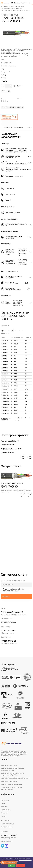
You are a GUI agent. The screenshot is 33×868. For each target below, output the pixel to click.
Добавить (6, 91)
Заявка (17, 3)
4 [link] (23, 330)
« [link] (9, 330)
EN (12, 3)
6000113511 (5, 371)
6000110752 (5, 344)
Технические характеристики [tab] (13, 127)
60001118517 (5, 389)
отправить (6, 596)
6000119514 (5, 380)
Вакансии (4, 807)
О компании (5, 800)
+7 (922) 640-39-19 (9, 622)
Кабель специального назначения (12, 784)
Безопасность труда (7, 824)
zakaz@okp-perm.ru (9, 643)
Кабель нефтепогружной (9, 781)
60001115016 (5, 386)
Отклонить (21, 865)
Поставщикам (5, 810)
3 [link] (19, 330)
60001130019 (5, 395)
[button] (23, 456)
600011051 (5, 341)
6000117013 (5, 377)
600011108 (5, 362)
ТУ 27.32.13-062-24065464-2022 (12, 107)
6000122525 (5, 413)
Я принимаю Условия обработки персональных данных (14, 590)
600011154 (5, 350)
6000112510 (5, 368)
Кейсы (3, 803)
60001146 (4, 356)
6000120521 (5, 401)
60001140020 (6, 398)
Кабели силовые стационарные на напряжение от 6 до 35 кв (12, 774)
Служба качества (7, 827)
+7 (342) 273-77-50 (8, 641)
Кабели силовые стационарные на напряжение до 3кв (12, 769)
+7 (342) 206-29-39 (9, 835)
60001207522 (6, 404)
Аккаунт (22, 3)
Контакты (4, 813)
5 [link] (26, 330)
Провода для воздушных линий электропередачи (11, 788)
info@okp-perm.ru (8, 838)
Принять (12, 865)
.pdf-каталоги (5, 821)
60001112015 (5, 383)
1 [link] (12, 330)
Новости (4, 816)
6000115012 (5, 374)
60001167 (4, 359)
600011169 (5, 365)
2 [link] (16, 330)
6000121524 (5, 410)
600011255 (5, 353)
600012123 (5, 407)
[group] (17, 33)
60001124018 (5, 392)
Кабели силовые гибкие (9, 765)
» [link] (9, 333)
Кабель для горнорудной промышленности (15, 778)
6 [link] (30, 330)
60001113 (4, 347)
